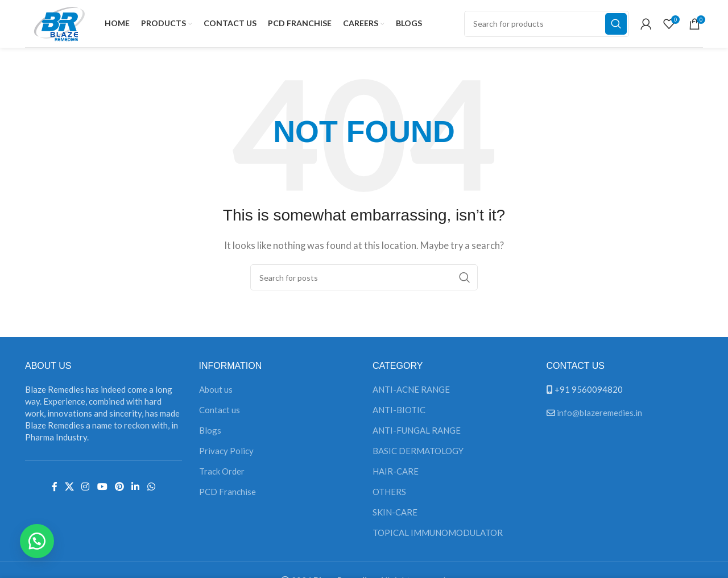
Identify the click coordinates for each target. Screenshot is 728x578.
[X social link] (69, 490)
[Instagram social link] (86, 490)
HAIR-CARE (396, 475)
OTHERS (389, 495)
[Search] (547, 26)
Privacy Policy (226, 454)
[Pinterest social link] (119, 490)
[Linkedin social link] (136, 490)
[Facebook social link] (54, 490)
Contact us (220, 413)
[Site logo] (59, 24)
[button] (40, 538)
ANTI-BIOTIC (399, 413)
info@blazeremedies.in (599, 416)
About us (216, 393)
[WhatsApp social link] (151, 490)
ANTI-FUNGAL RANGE (417, 434)
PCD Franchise (227, 495)
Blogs (210, 434)
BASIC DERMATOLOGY (418, 454)
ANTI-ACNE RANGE (411, 393)
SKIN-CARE (395, 515)
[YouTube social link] (102, 490)
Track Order (222, 475)
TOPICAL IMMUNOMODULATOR (438, 536)
